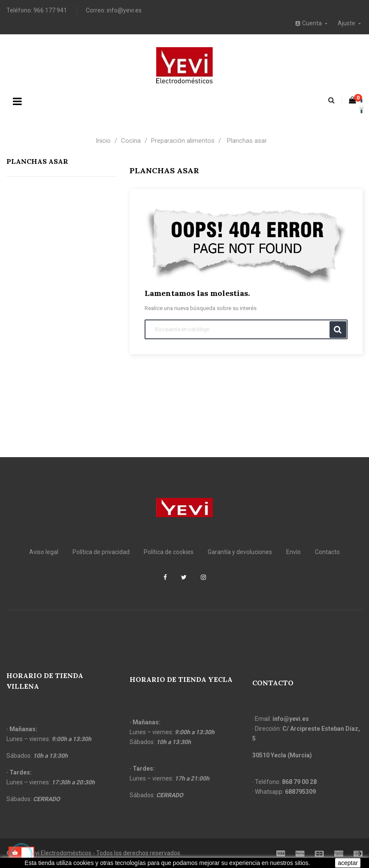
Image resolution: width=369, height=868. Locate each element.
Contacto (327, 552)
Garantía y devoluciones (240, 552)
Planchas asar (37, 161)
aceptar (348, 863)
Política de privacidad (101, 552)
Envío (293, 552)
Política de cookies (169, 552)
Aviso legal (44, 552)
